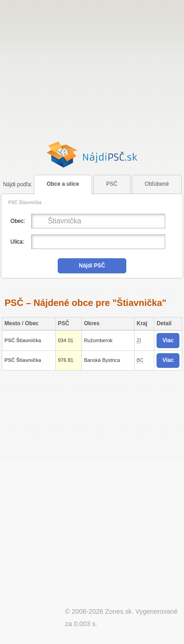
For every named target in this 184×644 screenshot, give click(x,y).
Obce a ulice (63, 184)
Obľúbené (157, 184)
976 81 (65, 360)
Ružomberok (98, 340)
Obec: (18, 221)
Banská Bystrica (102, 360)
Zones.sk (118, 611)
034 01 (65, 340)
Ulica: (17, 242)
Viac (168, 340)
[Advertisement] (92, 75)
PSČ (112, 184)
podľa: (17, 184)
